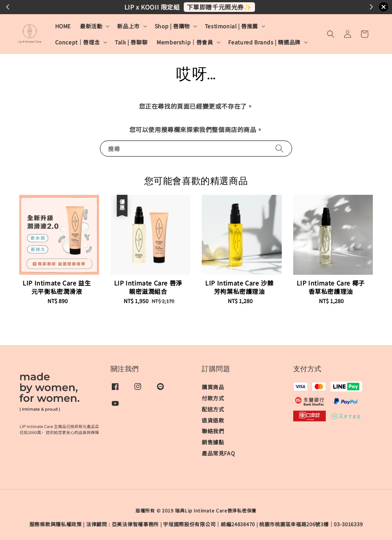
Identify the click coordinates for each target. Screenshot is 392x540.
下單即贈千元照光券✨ (219, 7)
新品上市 (128, 26)
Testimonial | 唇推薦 (231, 26)
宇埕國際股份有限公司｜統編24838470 (209, 524)
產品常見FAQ (218, 453)
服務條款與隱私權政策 (56, 524)
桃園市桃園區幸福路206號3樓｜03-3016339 (311, 524)
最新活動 (91, 26)
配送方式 (213, 409)
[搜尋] (279, 148)
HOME (63, 26)
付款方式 (213, 398)
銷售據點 (213, 442)
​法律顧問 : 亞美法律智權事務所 (122, 524)
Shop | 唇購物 (172, 26)
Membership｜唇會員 (185, 42)
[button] (331, 34)
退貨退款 (213, 420)
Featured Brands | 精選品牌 (264, 42)
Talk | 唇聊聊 (131, 42)
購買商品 (213, 387)
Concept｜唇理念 (78, 42)
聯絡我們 (213, 431)
